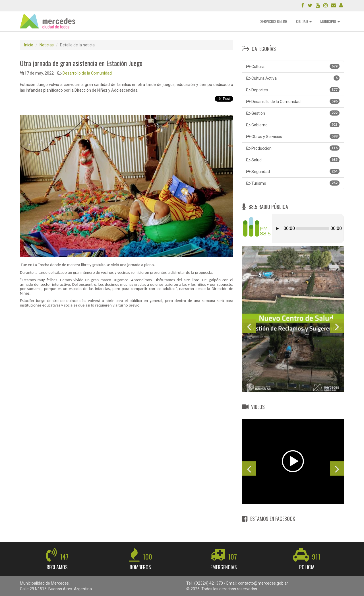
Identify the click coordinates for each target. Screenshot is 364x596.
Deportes (293, 90)
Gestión (293, 113)
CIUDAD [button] (304, 21)
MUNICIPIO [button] (330, 21)
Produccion (293, 148)
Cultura (293, 66)
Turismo (293, 183)
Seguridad (293, 171)
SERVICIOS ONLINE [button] (274, 21)
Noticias (47, 45)
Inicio (29, 45)
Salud (293, 160)
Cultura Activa (293, 78)
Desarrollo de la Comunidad (87, 73)
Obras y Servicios (293, 136)
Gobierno (293, 125)
